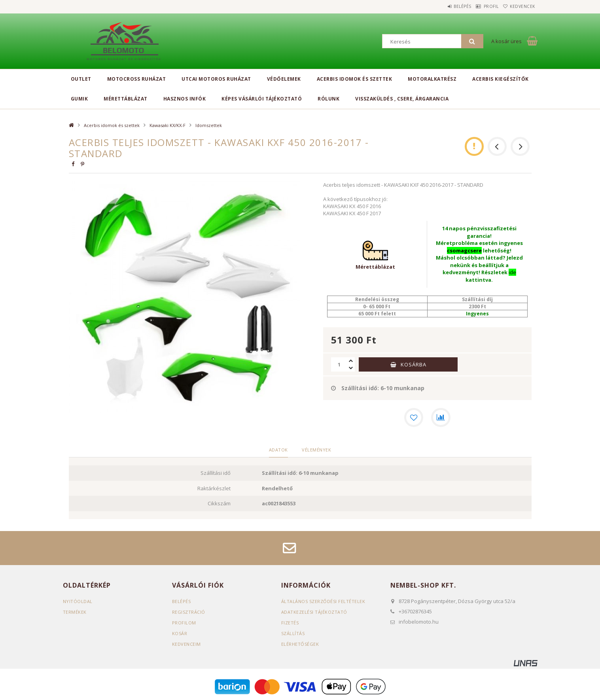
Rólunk (328, 99)
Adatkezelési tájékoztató (314, 612)
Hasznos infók (185, 99)
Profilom (184, 622)
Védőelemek (284, 79)
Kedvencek (519, 6)
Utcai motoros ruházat (216, 79)
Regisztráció (189, 612)
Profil (480, 6)
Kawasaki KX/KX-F (168, 125)
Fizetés (290, 622)
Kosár (180, 633)
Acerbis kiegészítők (501, 79)
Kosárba (414, 364)
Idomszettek (209, 125)
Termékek (75, 612)
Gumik (79, 99)
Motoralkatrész (432, 79)
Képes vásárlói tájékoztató (262, 99)
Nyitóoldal (78, 601)
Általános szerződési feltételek (323, 601)
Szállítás (293, 633)
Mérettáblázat (126, 99)
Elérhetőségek (300, 644)
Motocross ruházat (137, 79)
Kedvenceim (186, 644)
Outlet (81, 79)
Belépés (444, 6)
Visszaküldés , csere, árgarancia (402, 99)
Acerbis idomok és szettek (355, 79)
